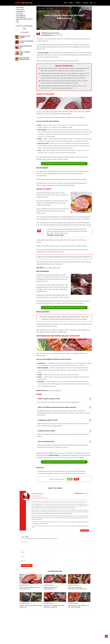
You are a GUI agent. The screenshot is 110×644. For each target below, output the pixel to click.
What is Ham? (20, 13)
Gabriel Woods (37, 494)
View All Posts (85, 531)
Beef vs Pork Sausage (54, 391)
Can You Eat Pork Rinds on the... (26, 42)
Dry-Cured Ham (21, 15)
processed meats (58, 353)
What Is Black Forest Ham (52, 268)
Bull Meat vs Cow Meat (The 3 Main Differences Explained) (54, 606)
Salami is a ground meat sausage (47, 112)
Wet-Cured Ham (21, 17)
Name (23, 552)
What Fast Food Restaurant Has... (25, 59)
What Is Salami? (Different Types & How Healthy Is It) (30, 588)
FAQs (17, 22)
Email (23, 556)
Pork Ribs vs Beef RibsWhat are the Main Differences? (77, 588)
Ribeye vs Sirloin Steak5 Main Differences (51, 588)
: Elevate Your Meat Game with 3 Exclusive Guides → (64, 164)
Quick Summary (20, 7)
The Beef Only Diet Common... (25, 37)
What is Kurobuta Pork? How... (25, 53)
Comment (24, 542)
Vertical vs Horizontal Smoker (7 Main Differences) (31, 606)
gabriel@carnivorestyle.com (40, 498)
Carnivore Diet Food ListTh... (26, 48)
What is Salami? (20, 9)
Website (23, 561)
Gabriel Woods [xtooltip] (55, 33)
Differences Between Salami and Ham (25, 20)
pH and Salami (20, 11)
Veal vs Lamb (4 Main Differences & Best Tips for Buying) (78, 606)
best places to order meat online (62, 88)
